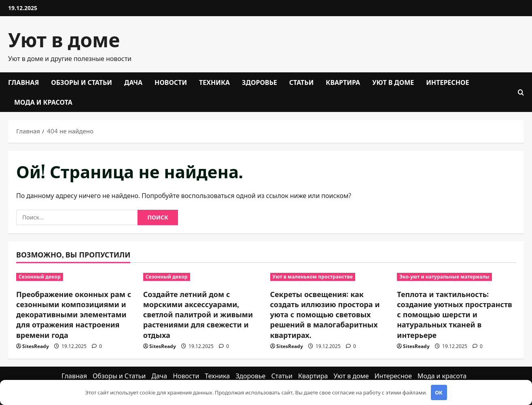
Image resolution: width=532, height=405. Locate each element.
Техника (214, 82)
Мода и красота (43, 102)
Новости (171, 82)
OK (439, 392)
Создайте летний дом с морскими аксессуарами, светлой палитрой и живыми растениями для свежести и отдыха (198, 314)
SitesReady (36, 346)
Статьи (302, 82)
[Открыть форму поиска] (521, 92)
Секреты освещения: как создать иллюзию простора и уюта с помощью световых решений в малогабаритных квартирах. (325, 314)
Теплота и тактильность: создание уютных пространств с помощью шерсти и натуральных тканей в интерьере (454, 314)
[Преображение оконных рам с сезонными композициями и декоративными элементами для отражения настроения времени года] (76, 277)
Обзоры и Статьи (82, 82)
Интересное (447, 82)
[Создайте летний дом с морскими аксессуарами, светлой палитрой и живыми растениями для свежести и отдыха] (203, 277)
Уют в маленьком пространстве (313, 277)
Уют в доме (64, 39)
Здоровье (260, 82)
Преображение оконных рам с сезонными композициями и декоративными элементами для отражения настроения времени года (74, 314)
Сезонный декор (40, 277)
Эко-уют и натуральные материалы (444, 277)
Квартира (343, 82)
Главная (23, 82)
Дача (133, 82)
